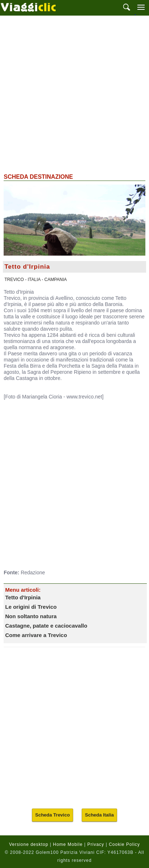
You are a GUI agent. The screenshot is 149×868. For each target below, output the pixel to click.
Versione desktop (29, 844)
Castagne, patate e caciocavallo (46, 626)
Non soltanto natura (31, 616)
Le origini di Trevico (31, 607)
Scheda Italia (99, 815)
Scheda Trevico (53, 815)
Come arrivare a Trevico (36, 635)
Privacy (96, 844)
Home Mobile (68, 844)
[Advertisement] (74, 94)
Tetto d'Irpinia (23, 597)
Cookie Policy (124, 844)
